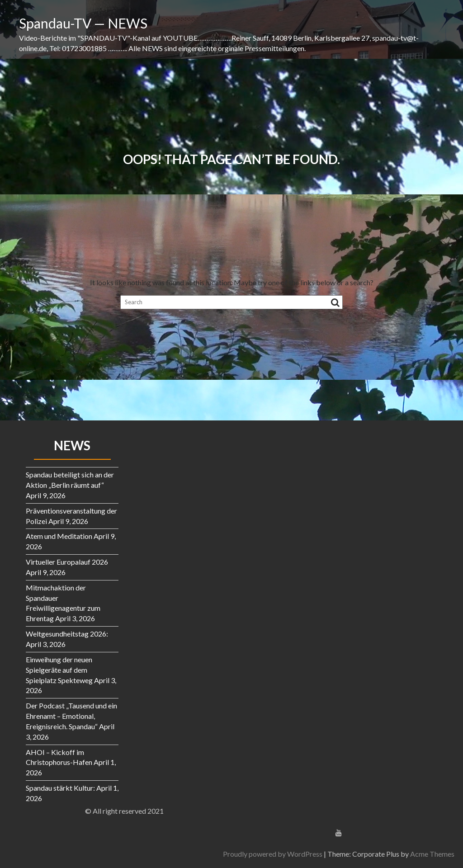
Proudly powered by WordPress (402, 854)
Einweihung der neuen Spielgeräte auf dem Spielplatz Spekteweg (59, 670)
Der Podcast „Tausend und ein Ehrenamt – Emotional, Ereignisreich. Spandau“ (71, 716)
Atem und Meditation (59, 536)
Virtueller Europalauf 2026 (67, 562)
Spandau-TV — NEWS (83, 23)
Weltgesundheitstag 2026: (67, 634)
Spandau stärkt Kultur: (60, 788)
